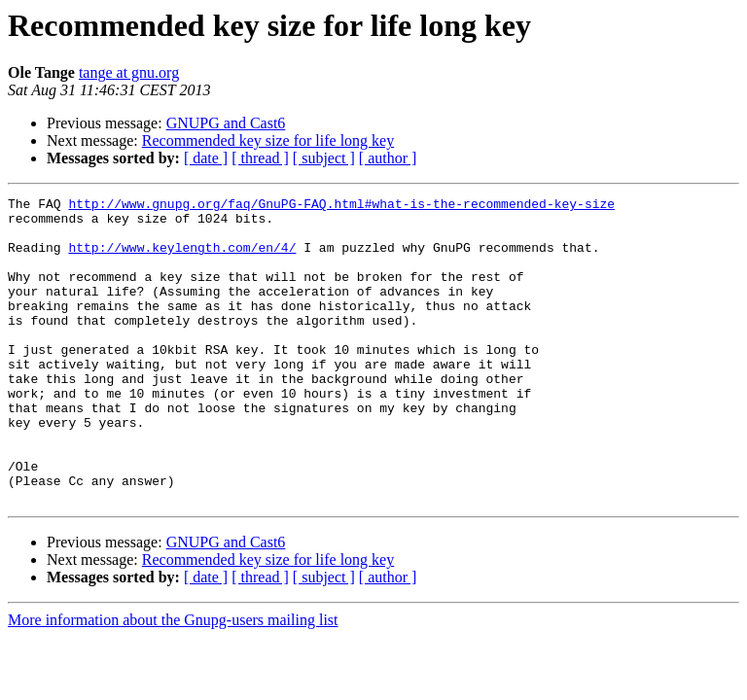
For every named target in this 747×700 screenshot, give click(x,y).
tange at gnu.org (129, 72)
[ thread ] (260, 158)
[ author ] (388, 158)
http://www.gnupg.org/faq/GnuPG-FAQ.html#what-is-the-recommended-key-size (341, 206)
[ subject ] (324, 158)
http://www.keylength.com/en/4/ (182, 259)
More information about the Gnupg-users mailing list (173, 681)
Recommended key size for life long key (268, 140)
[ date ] (206, 158)
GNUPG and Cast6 (226, 123)
